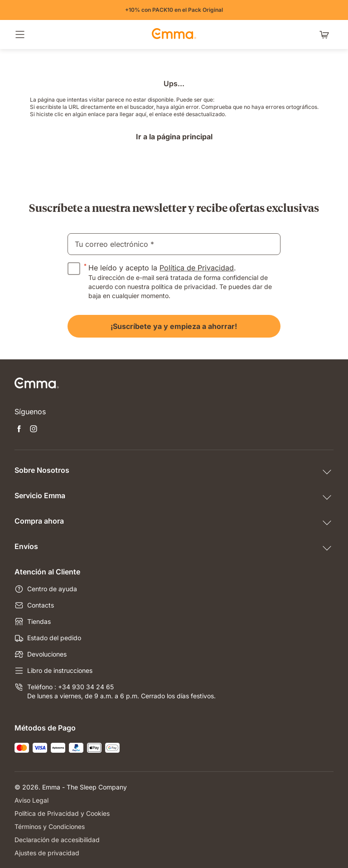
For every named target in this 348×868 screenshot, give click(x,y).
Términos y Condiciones (50, 826)
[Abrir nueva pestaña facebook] (19, 430)
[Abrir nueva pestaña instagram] (34, 430)
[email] (174, 244)
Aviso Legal (31, 800)
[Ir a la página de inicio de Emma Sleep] (174, 34)
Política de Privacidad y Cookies (62, 813)
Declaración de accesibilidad (57, 840)
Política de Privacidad (197, 268)
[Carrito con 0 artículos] (326, 34)
